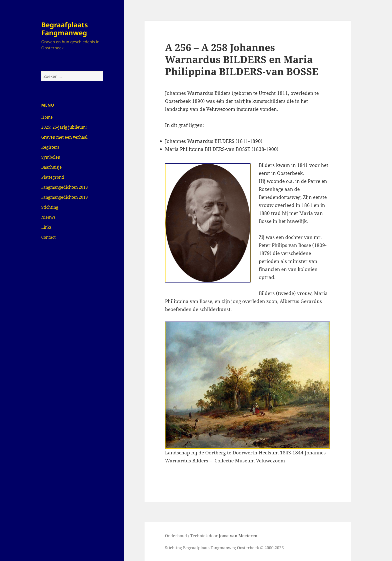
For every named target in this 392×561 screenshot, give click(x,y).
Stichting (50, 207)
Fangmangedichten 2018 (64, 187)
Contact (48, 237)
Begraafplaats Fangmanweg (64, 29)
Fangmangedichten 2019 (64, 197)
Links (46, 227)
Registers (50, 147)
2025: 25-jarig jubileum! (64, 127)
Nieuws (48, 217)
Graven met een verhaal (64, 137)
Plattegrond (53, 177)
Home (47, 117)
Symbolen (51, 157)
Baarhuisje (51, 167)
